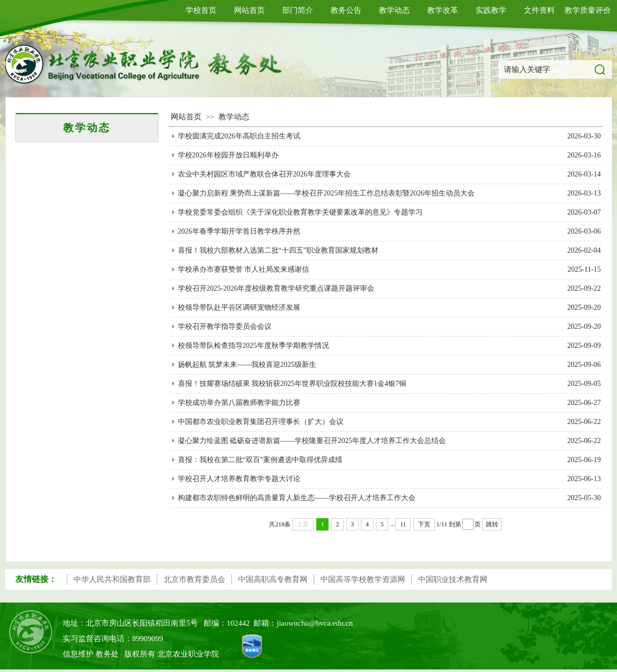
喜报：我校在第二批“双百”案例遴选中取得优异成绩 (260, 460)
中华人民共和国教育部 (112, 579)
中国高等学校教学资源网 (363, 579)
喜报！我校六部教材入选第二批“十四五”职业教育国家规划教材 (278, 250)
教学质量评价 (588, 10)
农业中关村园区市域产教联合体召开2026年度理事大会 (264, 174)
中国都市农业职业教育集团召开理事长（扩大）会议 (261, 422)
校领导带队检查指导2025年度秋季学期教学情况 (253, 346)
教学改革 (443, 10)
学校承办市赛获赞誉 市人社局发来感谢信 (244, 269)
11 (403, 524)
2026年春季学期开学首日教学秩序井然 (239, 231)
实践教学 (491, 10)
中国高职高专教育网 (273, 579)
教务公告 (346, 10)
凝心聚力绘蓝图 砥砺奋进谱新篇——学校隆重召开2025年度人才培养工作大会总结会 (312, 441)
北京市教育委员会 (194, 579)
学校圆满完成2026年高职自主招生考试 (239, 136)
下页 (424, 524)
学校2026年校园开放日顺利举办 (228, 155)
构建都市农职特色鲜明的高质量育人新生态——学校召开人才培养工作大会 (297, 498)
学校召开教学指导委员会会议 (225, 326)
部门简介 (298, 10)
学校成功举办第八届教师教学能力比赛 (239, 403)
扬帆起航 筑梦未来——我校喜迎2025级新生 (247, 365)
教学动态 (394, 10)
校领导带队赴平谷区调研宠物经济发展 (239, 307)
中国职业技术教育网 (453, 579)
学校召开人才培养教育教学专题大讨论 (239, 479)
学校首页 (201, 10)
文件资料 (539, 10)
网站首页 (249, 10)
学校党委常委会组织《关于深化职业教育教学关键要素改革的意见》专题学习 (300, 212)
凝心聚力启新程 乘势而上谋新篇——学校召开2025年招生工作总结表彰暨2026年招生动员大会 (326, 193)
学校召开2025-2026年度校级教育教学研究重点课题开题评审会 (276, 288)
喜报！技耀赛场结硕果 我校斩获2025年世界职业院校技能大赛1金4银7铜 (292, 384)
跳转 (492, 524)
